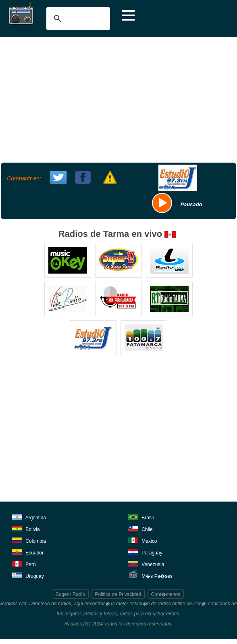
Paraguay (145, 551)
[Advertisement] (117, 99)
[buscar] (77, 19)
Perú (24, 563)
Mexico (142, 540)
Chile (140, 528)
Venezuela (146, 563)
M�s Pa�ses (150, 575)
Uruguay (28, 575)
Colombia (29, 540)
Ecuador (28, 551)
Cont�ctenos (166, 594)
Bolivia (26, 528)
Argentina (29, 516)
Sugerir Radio (70, 594)
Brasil (141, 516)
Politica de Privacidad (118, 594)
